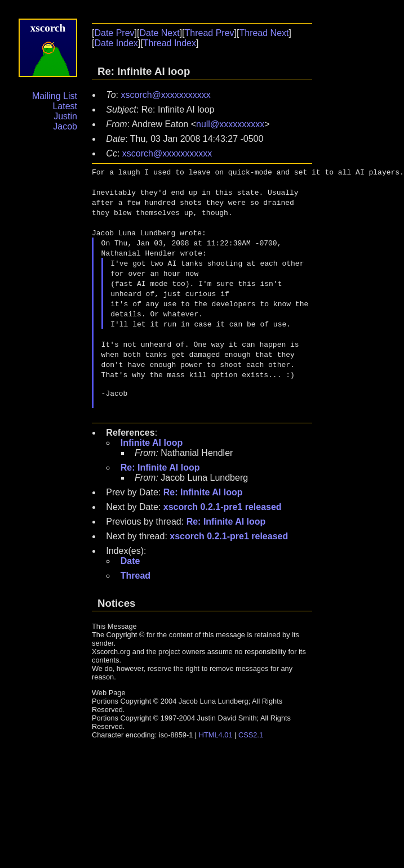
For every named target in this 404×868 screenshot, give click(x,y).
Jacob (65, 126)
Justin (65, 116)
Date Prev (114, 33)
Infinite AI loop (152, 446)
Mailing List (55, 96)
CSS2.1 (251, 738)
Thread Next (264, 33)
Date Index (116, 43)
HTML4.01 (216, 738)
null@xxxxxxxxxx (230, 124)
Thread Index (170, 43)
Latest (65, 106)
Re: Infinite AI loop (160, 471)
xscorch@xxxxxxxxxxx (165, 95)
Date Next (159, 33)
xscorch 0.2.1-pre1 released (223, 510)
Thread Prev (210, 33)
